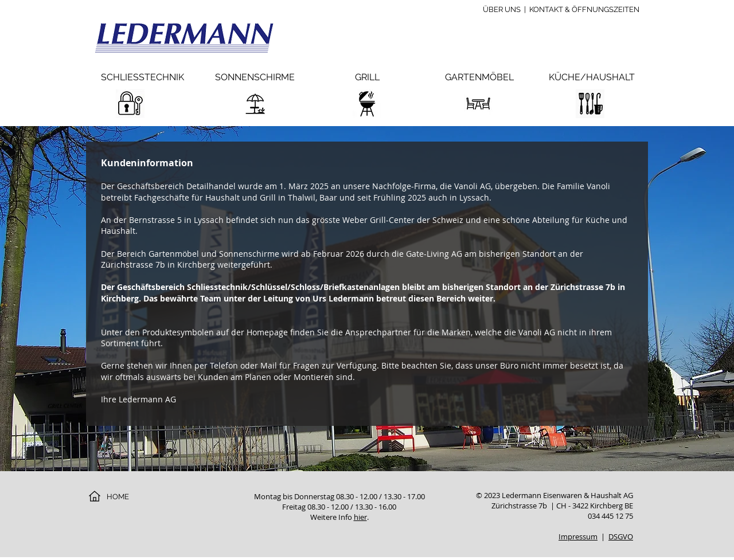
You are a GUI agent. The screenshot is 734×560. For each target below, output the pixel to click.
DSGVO (621, 536)
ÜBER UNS (502, 9)
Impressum (578, 536)
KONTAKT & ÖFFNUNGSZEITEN (584, 9)
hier (360, 517)
